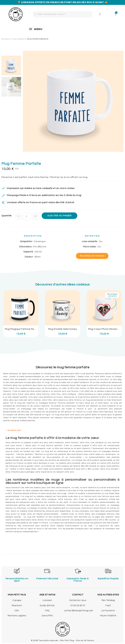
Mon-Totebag (108, 600)
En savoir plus (14, 430)
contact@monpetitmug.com (79, 611)
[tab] (62, 430)
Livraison (47, 600)
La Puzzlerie (108, 611)
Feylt (108, 606)
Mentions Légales (17, 616)
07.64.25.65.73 (78, 606)
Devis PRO (47, 616)
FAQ (47, 611)
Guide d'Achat (47, 606)
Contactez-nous (78, 600)
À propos (17, 600)
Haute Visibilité (108, 616)
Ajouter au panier (59, 216)
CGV (17, 611)
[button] (92, 256)
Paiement (17, 606)
